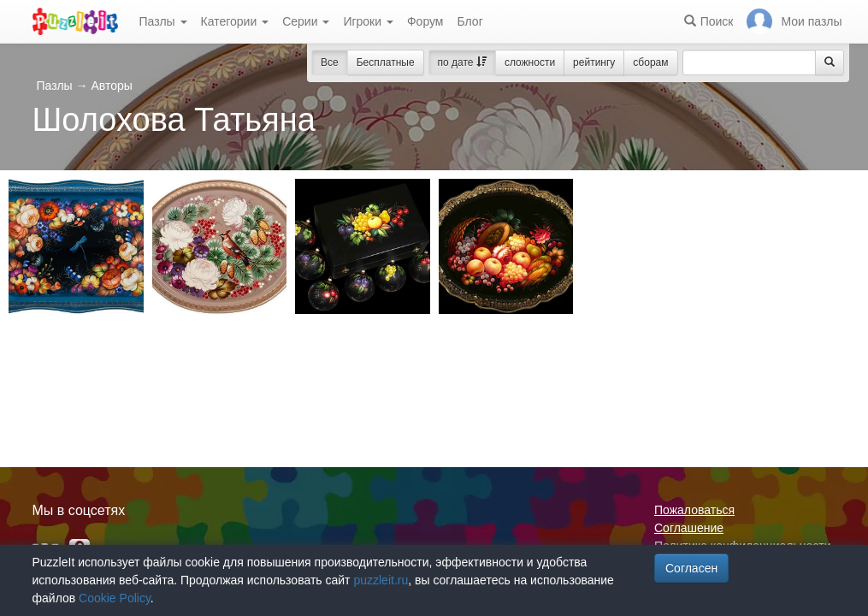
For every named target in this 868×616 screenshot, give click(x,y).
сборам (650, 62)
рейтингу (594, 62)
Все (330, 62)
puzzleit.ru (381, 580)
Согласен (691, 568)
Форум (425, 21)
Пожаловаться (694, 510)
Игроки (368, 21)
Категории (235, 21)
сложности (530, 62)
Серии (306, 21)
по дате (462, 62)
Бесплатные (386, 62)
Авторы (111, 86)
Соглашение (689, 528)
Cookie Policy (115, 598)
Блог (469, 21)
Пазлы (163, 21)
